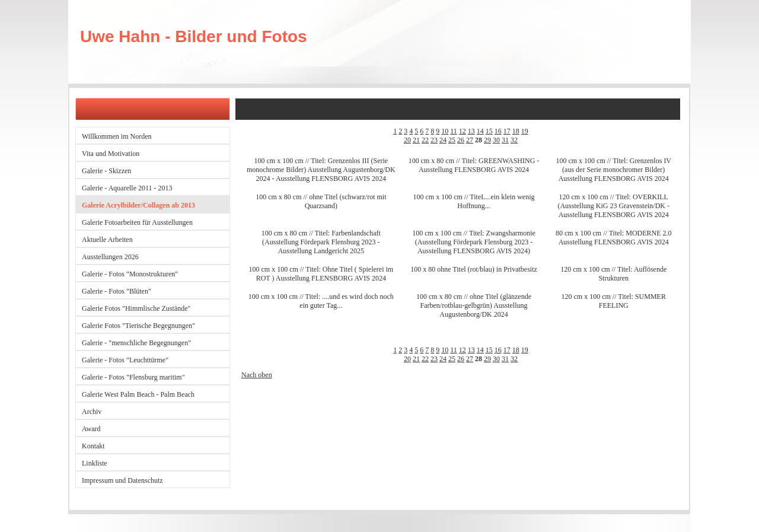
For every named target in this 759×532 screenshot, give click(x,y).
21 (416, 140)
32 (514, 140)
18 (516, 131)
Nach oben (257, 375)
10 (445, 131)
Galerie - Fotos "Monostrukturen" (130, 274)
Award (91, 429)
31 (505, 140)
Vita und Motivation (111, 154)
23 (434, 140)
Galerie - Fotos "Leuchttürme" (125, 360)
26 (461, 140)
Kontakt (93, 446)
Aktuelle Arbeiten (107, 240)
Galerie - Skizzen (106, 171)
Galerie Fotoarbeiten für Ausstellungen (137, 222)
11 (454, 131)
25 (452, 140)
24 (443, 140)
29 (487, 140)
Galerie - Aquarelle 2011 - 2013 (127, 188)
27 (470, 140)
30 (496, 140)
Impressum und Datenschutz (122, 480)
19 (525, 131)
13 (471, 131)
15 (489, 131)
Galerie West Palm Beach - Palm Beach (138, 394)
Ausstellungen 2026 (110, 257)
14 (480, 131)
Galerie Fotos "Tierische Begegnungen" (138, 326)
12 (463, 131)
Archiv (92, 412)
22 (425, 140)
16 (498, 131)
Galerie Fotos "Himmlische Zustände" (136, 308)
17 (507, 131)
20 (407, 140)
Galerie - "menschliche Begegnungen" (136, 343)
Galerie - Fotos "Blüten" (117, 291)
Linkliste (95, 463)
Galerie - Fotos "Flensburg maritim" (133, 377)
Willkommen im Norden (117, 136)
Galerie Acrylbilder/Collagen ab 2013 (138, 205)
